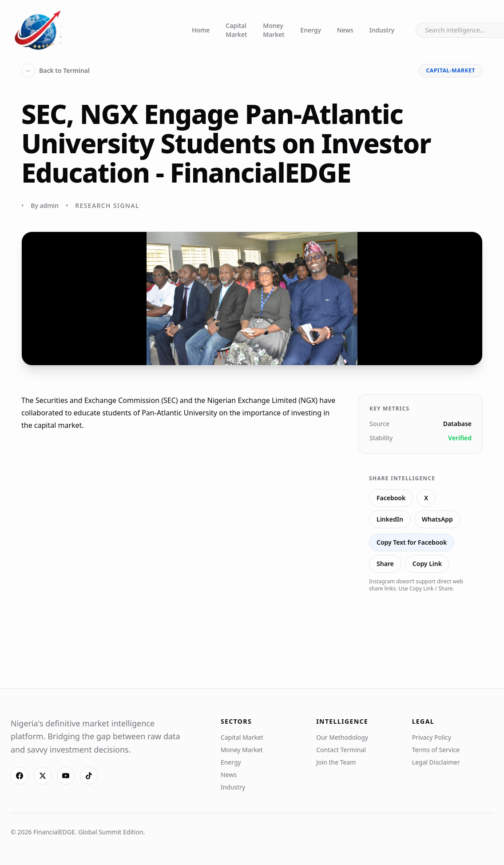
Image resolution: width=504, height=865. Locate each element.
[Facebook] (20, 776)
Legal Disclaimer (436, 762)
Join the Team (336, 762)
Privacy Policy (432, 737)
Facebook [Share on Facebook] (391, 498)
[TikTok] (89, 776)
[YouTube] (66, 776)
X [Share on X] (426, 498)
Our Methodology (342, 737)
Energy (310, 30)
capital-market (450, 70)
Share (385, 564)
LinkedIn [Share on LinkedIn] (390, 519)
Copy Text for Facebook (412, 542)
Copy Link (427, 564)
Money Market (274, 30)
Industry (382, 30)
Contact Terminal (341, 750)
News (345, 30)
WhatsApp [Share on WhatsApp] (437, 519)
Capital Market (236, 30)
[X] (43, 776)
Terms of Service (436, 750)
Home (201, 30)
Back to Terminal (56, 71)
